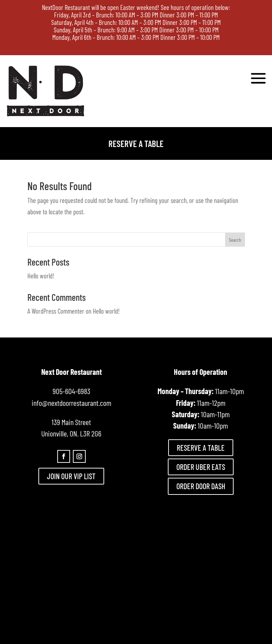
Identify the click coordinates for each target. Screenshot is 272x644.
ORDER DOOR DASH (201, 486)
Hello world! (41, 276)
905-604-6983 (71, 391)
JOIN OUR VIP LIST (71, 476)
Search (235, 240)
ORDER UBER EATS (201, 467)
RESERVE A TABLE (201, 447)
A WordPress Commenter (56, 311)
